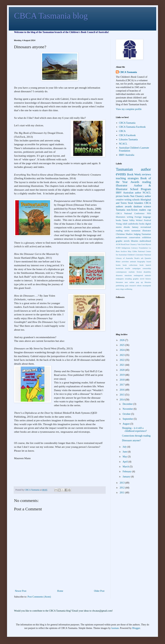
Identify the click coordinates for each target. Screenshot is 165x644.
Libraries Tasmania (128, 140)
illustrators (121, 217)
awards (128, 207)
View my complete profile (129, 109)
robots (139, 286)
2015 (123, 395)
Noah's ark (139, 258)
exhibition (146, 237)
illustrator (122, 185)
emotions (128, 275)
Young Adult (122, 224)
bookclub (120, 268)
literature (119, 282)
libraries (135, 241)
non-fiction (132, 210)
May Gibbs (132, 251)
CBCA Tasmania (128, 72)
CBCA (122, 131)
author (148, 196)
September (128, 419)
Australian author (132, 193)
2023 (123, 355)
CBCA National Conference (130, 213)
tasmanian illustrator (141, 231)
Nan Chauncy (137, 196)
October (127, 414)
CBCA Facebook (127, 135)
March (126, 467)
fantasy (135, 227)
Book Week (134, 174)
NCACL (123, 144)
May (125, 457)
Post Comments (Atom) (39, 597)
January (127, 477)
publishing (120, 286)
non (126, 282)
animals (133, 261)
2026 (123, 340)
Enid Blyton (146, 244)
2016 (123, 390)
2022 (123, 360)
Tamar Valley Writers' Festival (137, 220)
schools (136, 200)
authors (119, 207)
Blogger (136, 628)
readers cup (145, 210)
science (147, 207)
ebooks (127, 227)
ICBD (118, 248)
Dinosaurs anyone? (131, 440)
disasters (119, 275)
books (142, 224)
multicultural (145, 241)
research (132, 286)
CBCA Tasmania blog (51, 16)
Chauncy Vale (135, 244)
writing (130, 217)
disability (147, 272)
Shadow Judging (133, 234)
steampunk (147, 286)
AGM (118, 244)
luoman (115, 628)
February (127, 472)
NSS (149, 213)
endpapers (120, 279)
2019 (123, 375)
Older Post (99, 591)
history (148, 279)
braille (128, 268)
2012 (123, 488)
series (127, 231)
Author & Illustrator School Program (133, 187)
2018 (123, 380)
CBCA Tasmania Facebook (132, 127)
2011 (122, 493)
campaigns (136, 268)
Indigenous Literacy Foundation (135, 248)
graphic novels (123, 241)
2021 (123, 365)
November (128, 409)
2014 (123, 400)
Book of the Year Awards (133, 180)
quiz (127, 286)
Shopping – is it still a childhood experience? (134, 430)
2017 (123, 385)
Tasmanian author (133, 169)
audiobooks (133, 224)
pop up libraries (143, 282)
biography (141, 261)
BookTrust (125, 244)
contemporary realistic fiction (129, 272)
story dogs (120, 289)
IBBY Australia (127, 155)
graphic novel (139, 279)
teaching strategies (127, 178)
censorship (147, 268)
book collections (130, 265)
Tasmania (121, 210)
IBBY (119, 193)
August (126, 424)
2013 (123, 483)
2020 (123, 370)
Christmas (120, 234)
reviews (146, 174)
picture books (123, 196)
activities (125, 261)
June (125, 452)
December (128, 404)
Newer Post (21, 591)
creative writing (124, 200)
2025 (123, 345)
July (125, 447)
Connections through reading (136, 436)
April (125, 462)
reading (147, 182)
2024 (123, 350)
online (132, 282)
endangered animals (142, 275)
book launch (145, 265)
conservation (134, 237)
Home (60, 591)
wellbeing (128, 289)
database (138, 207)
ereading (128, 279)
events (121, 174)
